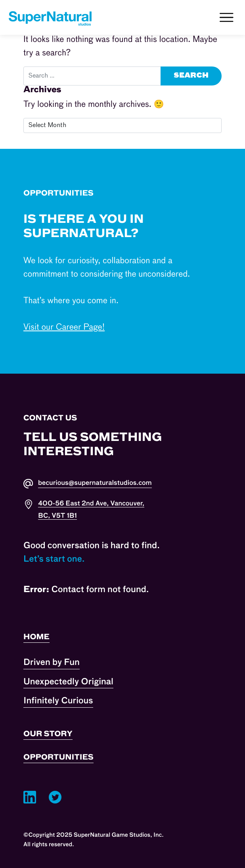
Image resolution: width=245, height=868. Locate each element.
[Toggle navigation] (227, 17)
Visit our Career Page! (64, 328)
